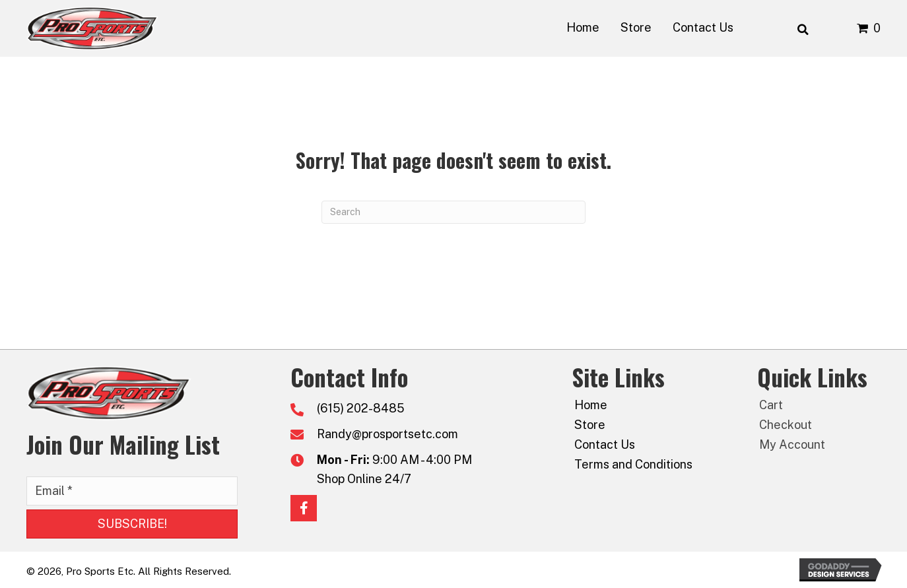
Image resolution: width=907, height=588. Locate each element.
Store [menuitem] (590, 425)
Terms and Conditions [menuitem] (633, 464)
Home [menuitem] (591, 405)
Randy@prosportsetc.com (387, 434)
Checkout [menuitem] (786, 425)
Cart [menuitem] (771, 405)
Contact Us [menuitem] (605, 444)
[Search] (453, 212)
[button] (132, 524)
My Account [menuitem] (792, 444)
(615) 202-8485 (361, 408)
